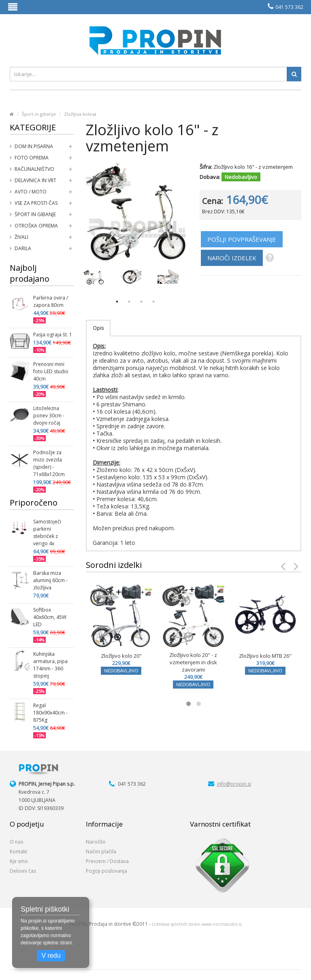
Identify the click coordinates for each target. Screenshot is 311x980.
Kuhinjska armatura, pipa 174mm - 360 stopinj (50, 665)
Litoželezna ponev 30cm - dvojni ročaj (49, 416)
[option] (94, 277)
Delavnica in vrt (35, 180)
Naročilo (96, 842)
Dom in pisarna (34, 146)
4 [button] (153, 302)
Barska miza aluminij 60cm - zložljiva (50, 580)
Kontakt (18, 851)
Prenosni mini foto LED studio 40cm (51, 371)
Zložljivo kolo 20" (121, 656)
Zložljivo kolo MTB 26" (265, 656)
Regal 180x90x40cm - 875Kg (50, 713)
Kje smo (19, 861)
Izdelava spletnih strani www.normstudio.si (197, 924)
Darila (23, 248)
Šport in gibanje (39, 114)
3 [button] (141, 302)
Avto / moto (31, 192)
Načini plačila (101, 851)
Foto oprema (32, 158)
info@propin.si (234, 784)
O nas (16, 842)
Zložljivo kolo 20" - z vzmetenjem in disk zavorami (193, 662)
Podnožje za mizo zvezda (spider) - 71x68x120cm (49, 463)
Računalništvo (34, 169)
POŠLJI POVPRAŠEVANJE (242, 239)
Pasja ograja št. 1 (53, 335)
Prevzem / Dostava (107, 861)
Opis (98, 328)
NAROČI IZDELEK (232, 258)
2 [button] (129, 302)
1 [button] (117, 302)
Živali (21, 237)
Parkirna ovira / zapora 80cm (51, 301)
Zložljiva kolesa (80, 114)
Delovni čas (23, 871)
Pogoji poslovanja (107, 871)
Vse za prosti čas (36, 203)
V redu (51, 956)
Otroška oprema (36, 226)
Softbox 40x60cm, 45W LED (50, 617)
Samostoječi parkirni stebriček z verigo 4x (47, 533)
